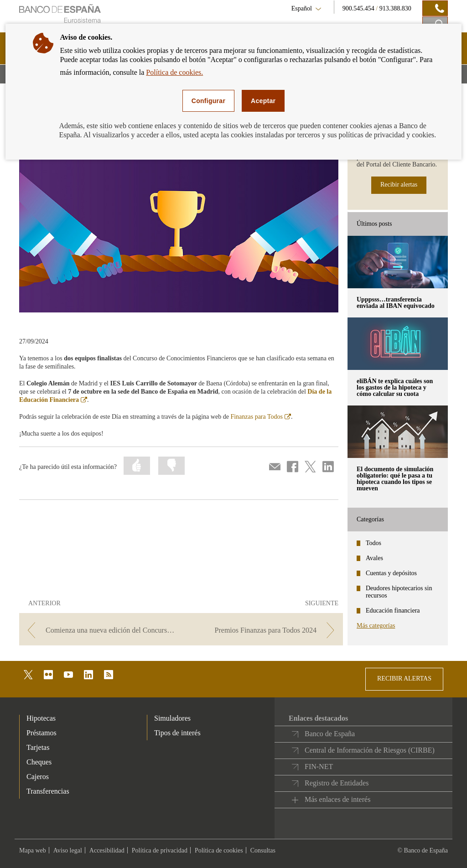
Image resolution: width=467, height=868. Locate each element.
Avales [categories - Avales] (374, 558)
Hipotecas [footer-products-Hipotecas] (41, 718)
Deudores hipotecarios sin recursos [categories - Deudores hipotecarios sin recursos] (399, 592)
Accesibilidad (107, 850)
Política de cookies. (174, 72)
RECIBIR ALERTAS (404, 678)
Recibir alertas (399, 185)
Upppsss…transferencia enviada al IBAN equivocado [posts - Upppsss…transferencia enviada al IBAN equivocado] (396, 303)
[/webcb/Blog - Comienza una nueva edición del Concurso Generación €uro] (99, 630)
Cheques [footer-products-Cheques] (39, 762)
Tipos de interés (177, 733)
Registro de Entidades (337, 783)
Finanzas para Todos (261, 417)
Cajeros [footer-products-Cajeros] (38, 777)
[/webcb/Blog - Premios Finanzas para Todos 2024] (263, 630)
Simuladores (172, 718)
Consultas (263, 850)
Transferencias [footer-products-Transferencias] (48, 791)
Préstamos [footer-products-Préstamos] (42, 733)
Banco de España (330, 734)
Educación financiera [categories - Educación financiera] (393, 611)
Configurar (208, 101)
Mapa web (33, 850)
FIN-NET (319, 767)
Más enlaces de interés (337, 799)
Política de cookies (219, 850)
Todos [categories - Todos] (374, 543)
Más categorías (376, 626)
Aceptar (263, 101)
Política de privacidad (160, 850)
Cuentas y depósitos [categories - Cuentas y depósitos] (391, 573)
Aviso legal (68, 850)
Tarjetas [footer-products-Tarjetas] (38, 747)
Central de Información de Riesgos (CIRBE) (370, 750)
